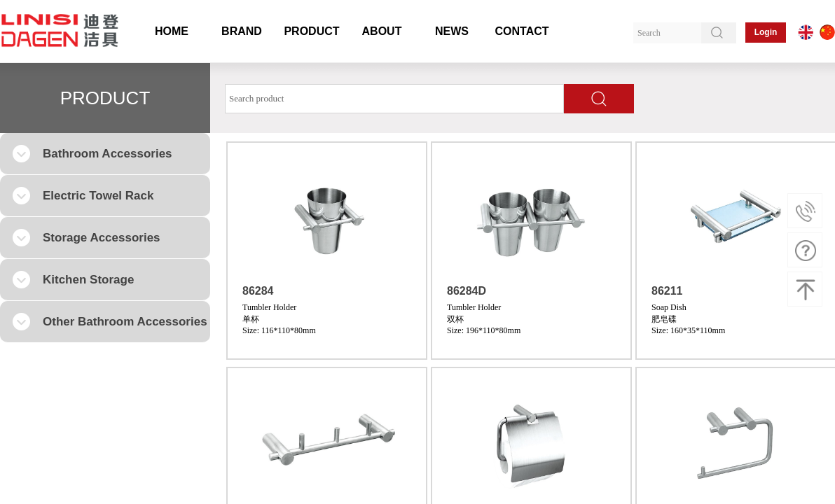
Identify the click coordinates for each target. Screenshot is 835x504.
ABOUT (382, 31)
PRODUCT (311, 31)
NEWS (452, 31)
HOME (172, 31)
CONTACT (522, 31)
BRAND (242, 31)
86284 (258, 291)
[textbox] (394, 99)
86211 (667, 291)
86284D (467, 291)
